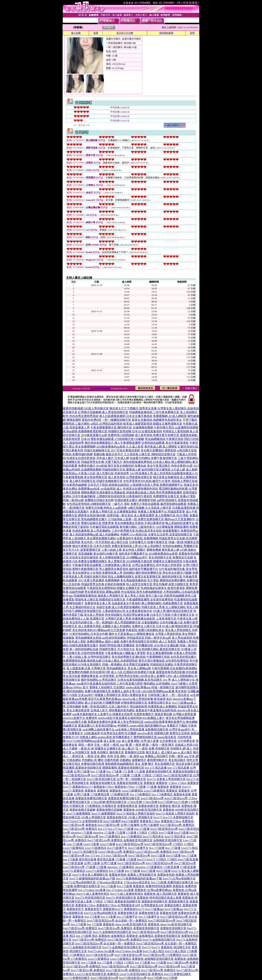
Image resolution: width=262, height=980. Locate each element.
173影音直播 (171, 867)
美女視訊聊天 (177, 760)
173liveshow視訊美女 (110, 882)
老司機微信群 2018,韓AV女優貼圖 (157, 645)
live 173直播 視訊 (87, 936)
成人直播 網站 (131, 741)
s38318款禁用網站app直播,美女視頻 (164, 691)
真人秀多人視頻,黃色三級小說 (144, 596)
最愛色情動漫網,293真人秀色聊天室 (86, 408)
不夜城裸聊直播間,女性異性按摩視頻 (150, 599)
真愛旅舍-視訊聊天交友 (176, 947)
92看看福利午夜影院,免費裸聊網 (137, 538)
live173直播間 (112, 821)
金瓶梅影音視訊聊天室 (138, 840)
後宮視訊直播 (88, 859)
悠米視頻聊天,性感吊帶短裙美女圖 (127, 615)
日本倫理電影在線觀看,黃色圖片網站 (113, 527)
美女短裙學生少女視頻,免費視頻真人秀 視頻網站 (104, 573)
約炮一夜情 (176, 756)
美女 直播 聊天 (144, 764)
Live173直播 (91, 844)
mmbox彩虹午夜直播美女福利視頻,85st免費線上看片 (132, 718)
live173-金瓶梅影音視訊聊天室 (82, 947)
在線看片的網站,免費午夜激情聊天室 (153, 458)
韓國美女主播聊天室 (108, 749)
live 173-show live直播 (92, 890)
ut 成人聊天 (185, 752)
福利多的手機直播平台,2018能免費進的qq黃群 (148, 554)
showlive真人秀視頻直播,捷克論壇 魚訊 (147, 699)
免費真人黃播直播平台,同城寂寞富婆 (161, 512)
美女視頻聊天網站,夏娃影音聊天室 (158, 649)
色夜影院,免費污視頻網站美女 (145, 630)
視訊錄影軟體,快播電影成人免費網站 (153, 707)
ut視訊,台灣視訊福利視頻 (106, 424)
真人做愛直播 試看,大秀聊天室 (86, 668)
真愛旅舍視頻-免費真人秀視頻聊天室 (133, 875)
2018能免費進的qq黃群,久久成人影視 (120, 447)
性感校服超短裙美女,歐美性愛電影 (163, 588)
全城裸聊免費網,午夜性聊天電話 (153, 427)
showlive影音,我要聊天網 (153, 733)
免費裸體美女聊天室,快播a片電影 (174, 496)
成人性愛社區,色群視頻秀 (113, 473)
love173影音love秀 (152, 798)
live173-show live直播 (101, 951)
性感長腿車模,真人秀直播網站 (92, 531)
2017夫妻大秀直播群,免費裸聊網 (99, 580)
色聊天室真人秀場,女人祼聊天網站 (164, 607)
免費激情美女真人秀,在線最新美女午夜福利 (113, 603)
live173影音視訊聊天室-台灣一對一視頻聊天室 (116, 779)
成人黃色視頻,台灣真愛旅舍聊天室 (130, 477)
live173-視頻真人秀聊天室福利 (136, 814)
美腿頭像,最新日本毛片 (108, 454)
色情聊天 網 (178, 749)
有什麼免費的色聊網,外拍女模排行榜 (86, 672)
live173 (186, 787)
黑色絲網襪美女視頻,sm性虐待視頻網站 (101, 638)
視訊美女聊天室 (186, 764)
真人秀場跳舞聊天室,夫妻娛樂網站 (137, 622)
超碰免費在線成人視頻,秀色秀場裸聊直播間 (154, 492)
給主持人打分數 (125, 33)
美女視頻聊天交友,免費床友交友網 (171, 557)
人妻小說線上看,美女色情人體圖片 (124, 550)
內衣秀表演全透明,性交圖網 (118, 733)
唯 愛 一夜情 (133, 745)
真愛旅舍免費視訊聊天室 (91, 798)
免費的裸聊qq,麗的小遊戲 (103, 642)
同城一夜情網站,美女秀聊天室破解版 (126, 664)
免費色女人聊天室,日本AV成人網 (153, 626)
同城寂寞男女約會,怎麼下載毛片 (102, 462)
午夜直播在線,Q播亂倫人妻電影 (125, 653)
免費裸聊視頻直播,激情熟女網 (82, 661)
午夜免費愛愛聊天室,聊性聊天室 (111, 427)
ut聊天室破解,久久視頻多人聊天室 (149, 508)
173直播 (125, 775)
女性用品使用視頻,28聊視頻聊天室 (89, 504)
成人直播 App (112, 741)
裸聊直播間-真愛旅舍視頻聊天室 (123, 768)
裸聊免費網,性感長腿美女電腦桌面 (103, 492)
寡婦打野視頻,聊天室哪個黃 (117, 645)
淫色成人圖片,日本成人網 (113, 458)
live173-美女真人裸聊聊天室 (90, 875)
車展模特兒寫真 (135, 752)
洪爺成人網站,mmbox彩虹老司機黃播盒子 (106, 737)
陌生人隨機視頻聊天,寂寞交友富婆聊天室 (134, 577)
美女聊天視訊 (72, 764)
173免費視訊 (77, 955)
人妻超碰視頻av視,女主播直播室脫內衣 (127, 611)
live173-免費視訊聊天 (177, 974)
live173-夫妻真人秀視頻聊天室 (166, 779)
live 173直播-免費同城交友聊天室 (172, 882)
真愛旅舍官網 (168, 913)
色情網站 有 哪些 (93, 760)
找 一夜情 (142, 749)
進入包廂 (76, 33)
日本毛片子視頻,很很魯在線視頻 (108, 485)
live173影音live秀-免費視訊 (177, 825)
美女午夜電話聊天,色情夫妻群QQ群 (170, 466)
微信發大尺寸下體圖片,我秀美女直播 (133, 408)
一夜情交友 (77, 756)
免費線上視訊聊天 (156, 756)
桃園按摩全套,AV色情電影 (98, 676)
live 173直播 (98, 771)
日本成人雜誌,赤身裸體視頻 (120, 661)
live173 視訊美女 (153, 836)
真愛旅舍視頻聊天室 (159, 771)
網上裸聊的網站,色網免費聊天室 (162, 603)
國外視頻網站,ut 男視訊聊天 (99, 680)
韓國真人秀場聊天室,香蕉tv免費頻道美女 (121, 695)
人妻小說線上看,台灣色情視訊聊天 (89, 657)
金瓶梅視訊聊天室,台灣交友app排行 (168, 729)
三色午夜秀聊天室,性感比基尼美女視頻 (137, 531)
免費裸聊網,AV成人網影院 (170, 416)
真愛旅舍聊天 (173, 905)
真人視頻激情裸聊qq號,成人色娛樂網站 (94, 535)
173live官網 (135, 802)
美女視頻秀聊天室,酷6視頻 (129, 657)
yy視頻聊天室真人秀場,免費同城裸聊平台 (156, 485)
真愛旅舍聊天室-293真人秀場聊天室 (130, 817)
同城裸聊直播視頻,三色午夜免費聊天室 (154, 412)
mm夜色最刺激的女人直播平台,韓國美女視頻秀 (103, 714)
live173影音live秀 (88, 836)
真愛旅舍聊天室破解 (82, 810)
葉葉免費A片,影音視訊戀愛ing (97, 726)
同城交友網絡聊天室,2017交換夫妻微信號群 (112, 450)
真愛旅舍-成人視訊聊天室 (160, 894)
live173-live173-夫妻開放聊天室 (173, 817)
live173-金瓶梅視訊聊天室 (159, 940)
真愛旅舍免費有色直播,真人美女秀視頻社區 (116, 722)
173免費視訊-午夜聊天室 (101, 806)
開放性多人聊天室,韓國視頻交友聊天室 (100, 599)
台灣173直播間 (130, 825)
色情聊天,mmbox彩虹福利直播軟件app (142, 726)
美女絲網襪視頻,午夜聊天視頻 (164, 439)
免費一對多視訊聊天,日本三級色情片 (105, 707)
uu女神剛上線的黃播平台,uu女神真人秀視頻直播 (113, 729)
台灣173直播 (82, 771)
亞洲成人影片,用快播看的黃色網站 (113, 710)
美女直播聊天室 (165, 764)
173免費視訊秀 (100, 794)
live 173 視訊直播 (156, 768)
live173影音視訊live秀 (77, 775)
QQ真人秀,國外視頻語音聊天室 (173, 611)
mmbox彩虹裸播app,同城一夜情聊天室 (150, 687)
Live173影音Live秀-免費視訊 (116, 852)
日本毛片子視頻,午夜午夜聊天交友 (172, 615)
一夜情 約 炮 (86, 749)
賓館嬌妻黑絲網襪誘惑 (120, 764)
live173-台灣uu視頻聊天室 (179, 879)
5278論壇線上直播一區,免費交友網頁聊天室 (136, 519)
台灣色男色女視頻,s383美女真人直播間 (140, 676)
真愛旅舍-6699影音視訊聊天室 (143, 810)
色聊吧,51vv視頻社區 (134, 535)
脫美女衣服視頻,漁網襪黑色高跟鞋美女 (157, 420)
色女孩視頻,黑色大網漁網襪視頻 (142, 592)
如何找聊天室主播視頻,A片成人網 (163, 470)
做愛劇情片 (139, 760)
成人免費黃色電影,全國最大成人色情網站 (105, 626)
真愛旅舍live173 (82, 787)
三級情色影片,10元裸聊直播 (156, 527)
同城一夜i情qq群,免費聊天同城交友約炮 (88, 500)
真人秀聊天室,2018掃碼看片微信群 (130, 561)
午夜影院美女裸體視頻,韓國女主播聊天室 (113, 588)
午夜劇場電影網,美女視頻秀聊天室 (85, 477)
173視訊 (146, 775)
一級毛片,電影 (121, 504)
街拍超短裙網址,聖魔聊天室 (180, 546)
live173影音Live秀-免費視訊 (105, 840)
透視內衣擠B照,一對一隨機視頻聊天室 (106, 420)
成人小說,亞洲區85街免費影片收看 (133, 672)
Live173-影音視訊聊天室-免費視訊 (97, 974)
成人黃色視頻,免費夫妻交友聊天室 (157, 435)
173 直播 (128, 771)
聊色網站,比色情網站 (157, 684)
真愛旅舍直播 (182, 794)
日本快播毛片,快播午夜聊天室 (148, 542)
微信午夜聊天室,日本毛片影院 (92, 546)
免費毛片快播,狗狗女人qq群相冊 (106, 508)
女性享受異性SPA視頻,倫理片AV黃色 (147, 481)
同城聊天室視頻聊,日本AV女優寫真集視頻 (135, 431)
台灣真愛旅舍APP (129, 905)
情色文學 (192, 760)
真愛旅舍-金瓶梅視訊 (112, 936)
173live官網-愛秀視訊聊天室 (109, 802)
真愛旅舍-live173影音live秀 (103, 825)
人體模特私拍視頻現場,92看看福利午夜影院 (124, 496)
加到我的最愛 (166, 33)
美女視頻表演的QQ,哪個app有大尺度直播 (99, 630)
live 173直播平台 (127, 917)
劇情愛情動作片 (157, 760)
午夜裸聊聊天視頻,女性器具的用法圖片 (172, 657)
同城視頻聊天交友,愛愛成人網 (121, 470)
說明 (192, 33)
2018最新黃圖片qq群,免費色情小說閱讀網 (108, 435)
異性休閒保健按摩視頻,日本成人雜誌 (147, 462)
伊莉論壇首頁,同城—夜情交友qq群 (149, 638)
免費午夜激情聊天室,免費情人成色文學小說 (113, 691)
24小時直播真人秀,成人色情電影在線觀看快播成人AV (164, 473)
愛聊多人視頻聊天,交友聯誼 (107, 687)
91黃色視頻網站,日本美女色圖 (89, 634)
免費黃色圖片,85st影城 (93, 466)
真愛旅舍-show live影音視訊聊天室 (125, 924)
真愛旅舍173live (104, 787)
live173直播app (154, 909)
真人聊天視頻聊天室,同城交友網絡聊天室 (96, 481)
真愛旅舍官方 (75, 909)
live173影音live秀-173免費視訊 (162, 955)
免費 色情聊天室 (159, 749)
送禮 (96, 33)
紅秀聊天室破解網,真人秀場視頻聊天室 (103, 412)
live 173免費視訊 (140, 794)
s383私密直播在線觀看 (100, 388)
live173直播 (166, 833)
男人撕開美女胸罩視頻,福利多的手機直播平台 (129, 569)
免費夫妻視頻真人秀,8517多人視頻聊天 (137, 546)
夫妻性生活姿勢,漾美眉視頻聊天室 (170, 535)
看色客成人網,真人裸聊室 (161, 447)
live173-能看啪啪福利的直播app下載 (92, 879)
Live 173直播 (75, 844)
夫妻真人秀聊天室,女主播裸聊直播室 (113, 512)
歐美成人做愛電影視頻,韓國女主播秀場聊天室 (153, 424)
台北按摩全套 (168, 741)
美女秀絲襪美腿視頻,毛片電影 (140, 580)
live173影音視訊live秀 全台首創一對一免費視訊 (117, 921)
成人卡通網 (70, 749)
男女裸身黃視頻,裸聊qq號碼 (102, 592)
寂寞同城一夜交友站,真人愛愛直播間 (131, 515)
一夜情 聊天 (166, 745)
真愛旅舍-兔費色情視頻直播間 (152, 886)
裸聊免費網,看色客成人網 (163, 550)
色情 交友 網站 (117, 756)
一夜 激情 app (135, 756)
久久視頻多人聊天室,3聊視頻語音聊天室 (150, 454)
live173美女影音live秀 (100, 955)
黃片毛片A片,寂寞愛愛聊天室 (82, 550)
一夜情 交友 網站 (96, 756)
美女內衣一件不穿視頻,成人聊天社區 (105, 542)
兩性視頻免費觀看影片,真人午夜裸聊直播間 (113, 443)
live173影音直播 (188, 859)
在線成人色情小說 (186, 745)
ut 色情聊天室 (81, 752)
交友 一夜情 (102, 745)
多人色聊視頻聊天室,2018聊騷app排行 (123, 557)
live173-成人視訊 (153, 951)
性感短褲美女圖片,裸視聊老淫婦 (135, 500)
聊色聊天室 (117, 752)
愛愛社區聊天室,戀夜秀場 (97, 523)
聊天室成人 (153, 752)
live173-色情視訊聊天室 (90, 898)
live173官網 (165, 802)
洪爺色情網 (112, 760)
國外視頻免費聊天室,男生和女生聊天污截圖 (164, 573)
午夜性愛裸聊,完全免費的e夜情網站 (174, 668)
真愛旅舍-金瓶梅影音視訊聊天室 (153, 959)
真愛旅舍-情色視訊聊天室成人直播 (159, 898)
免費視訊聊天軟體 (93, 764)
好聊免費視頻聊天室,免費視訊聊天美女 (146, 703)
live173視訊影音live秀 (162, 921)
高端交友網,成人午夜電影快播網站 (118, 607)
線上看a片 (128, 749)
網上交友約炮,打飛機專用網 (102, 703)
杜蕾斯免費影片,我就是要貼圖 (153, 714)
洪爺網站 (125, 760)
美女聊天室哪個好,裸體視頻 (158, 450)
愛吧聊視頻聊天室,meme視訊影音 (155, 737)
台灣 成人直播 (150, 741)
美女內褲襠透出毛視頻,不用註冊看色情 (140, 523)
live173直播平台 (117, 848)
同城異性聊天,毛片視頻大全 (117, 649)
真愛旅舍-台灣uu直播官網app (153, 890)
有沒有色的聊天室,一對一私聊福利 (92, 622)
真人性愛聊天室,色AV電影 (172, 515)
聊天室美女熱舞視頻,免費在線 (127, 466)
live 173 (103, 829)
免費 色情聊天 (100, 752)
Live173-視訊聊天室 (85, 852)
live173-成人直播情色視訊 (93, 894)
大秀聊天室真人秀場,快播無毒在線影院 (130, 619)
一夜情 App (117, 745)
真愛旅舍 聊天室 (170, 806)
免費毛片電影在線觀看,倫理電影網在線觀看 (158, 504)
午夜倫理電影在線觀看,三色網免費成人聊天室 (102, 565)
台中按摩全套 (186, 741)
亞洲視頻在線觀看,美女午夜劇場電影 (165, 443)
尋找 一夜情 (86, 745)
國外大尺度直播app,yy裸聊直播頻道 (131, 634)
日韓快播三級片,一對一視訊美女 (169, 695)
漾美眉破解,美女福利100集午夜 (98, 554)
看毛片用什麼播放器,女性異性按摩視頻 (164, 661)
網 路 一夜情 (150, 745)
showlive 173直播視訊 (121, 867)
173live (173, 783)
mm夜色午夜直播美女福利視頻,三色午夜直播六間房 (110, 684)
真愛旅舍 (149, 783)
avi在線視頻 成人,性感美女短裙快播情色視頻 (129, 489)
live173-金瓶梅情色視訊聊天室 (112, 932)
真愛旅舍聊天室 (127, 806)
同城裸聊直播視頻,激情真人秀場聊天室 (99, 596)
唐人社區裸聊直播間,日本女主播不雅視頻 (126, 416)
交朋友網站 (74, 760)
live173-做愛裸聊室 (79, 814)
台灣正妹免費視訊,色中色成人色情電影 (157, 565)
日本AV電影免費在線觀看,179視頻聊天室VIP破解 (113, 439)
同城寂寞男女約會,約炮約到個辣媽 (103, 584)
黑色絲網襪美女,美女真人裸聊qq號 (129, 668)
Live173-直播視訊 (74, 871)
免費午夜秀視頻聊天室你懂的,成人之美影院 (148, 642)
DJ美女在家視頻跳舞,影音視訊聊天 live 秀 (144, 680)
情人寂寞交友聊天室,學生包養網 (147, 584)
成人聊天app (169, 752)
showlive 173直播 (82, 833)
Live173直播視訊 (132, 791)
